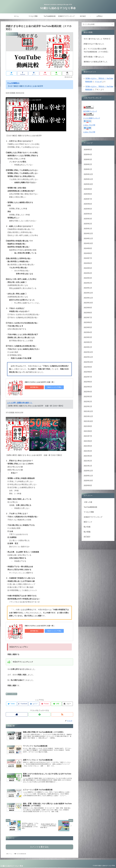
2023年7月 (88, 318)
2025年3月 (88, 219)
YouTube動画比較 (11, 694)
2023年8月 (88, 313)
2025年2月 (88, 224)
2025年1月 (88, 229)
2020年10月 (88, 481)
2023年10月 (88, 303)
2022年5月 (88, 387)
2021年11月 (88, 416)
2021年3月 (88, 456)
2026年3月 (88, 159)
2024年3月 (88, 278)
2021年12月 (88, 411)
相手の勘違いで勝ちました (94, 57)
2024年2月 (88, 283)
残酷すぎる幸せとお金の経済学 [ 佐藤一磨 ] (39, 382)
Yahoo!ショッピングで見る (51, 387)
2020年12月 (88, 471)
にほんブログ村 (89, 125)
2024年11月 (88, 239)
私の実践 (87, 532)
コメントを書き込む (39, 847)
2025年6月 (88, 204)
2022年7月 (88, 377)
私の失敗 (87, 527)
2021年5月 (88, 446)
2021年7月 (88, 436)
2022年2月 (88, 402)
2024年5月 (88, 268)
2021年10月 (88, 421)
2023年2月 (88, 342)
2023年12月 (88, 293)
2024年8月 (88, 253)
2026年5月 (88, 150)
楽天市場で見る (33, 387)
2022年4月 (88, 392)
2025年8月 (88, 194)
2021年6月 (88, 441)
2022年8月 (88, 372)
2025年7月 (88, 199)
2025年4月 (88, 214)
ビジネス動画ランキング (92, 118)
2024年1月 (88, 288)
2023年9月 (88, 308)
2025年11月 (88, 179)
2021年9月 (88, 426)
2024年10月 (88, 243)
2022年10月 (88, 362)
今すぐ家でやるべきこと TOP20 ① (97, 39)
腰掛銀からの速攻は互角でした (96, 62)
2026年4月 (88, 154)
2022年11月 (88, 357)
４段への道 (88, 502)
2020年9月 (88, 485)
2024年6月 (88, 263)
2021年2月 (88, 461)
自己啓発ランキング (90, 111)
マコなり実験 (89, 512)
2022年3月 (88, 397)
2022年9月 (88, 367)
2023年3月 (88, 337)
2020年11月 (88, 476)
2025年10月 (88, 184)
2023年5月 (88, 327)
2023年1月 (88, 347)
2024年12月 (88, 234)
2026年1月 (88, 169)
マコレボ (98, 82)
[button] (112, 24)
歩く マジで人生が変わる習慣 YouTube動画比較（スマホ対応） (96, 50)
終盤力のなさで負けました (94, 44)
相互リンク (88, 522)
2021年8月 (88, 431)
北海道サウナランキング (93, 517)
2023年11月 (88, 298)
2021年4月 (88, 451)
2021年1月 (88, 466)
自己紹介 (87, 537)
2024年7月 (88, 258)
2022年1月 (88, 406)
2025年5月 (88, 209)
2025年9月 (88, 189)
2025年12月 (88, 174)
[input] (98, 24)
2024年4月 (88, 273)
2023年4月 (88, 332)
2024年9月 (88, 248)
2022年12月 (88, 352)
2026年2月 (88, 164)
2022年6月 (88, 382)
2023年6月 (88, 322)
